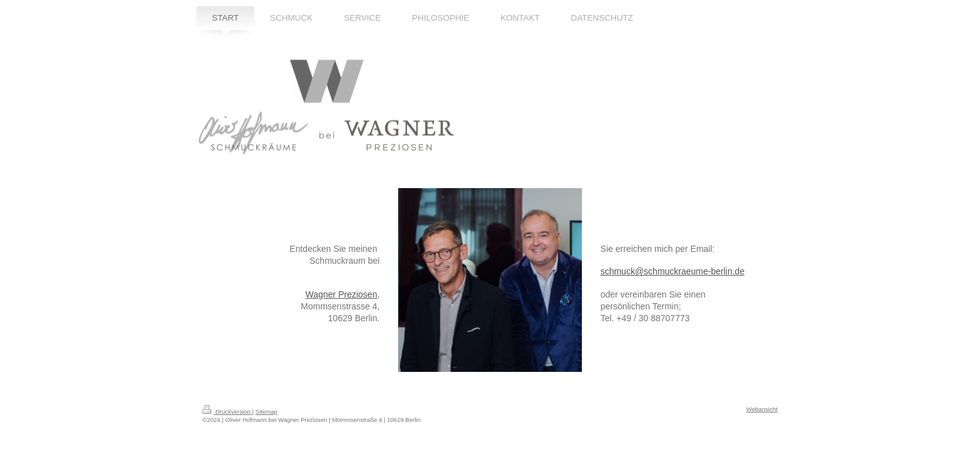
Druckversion (227, 412)
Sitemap (266, 412)
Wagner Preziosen (342, 294)
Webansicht (762, 409)
